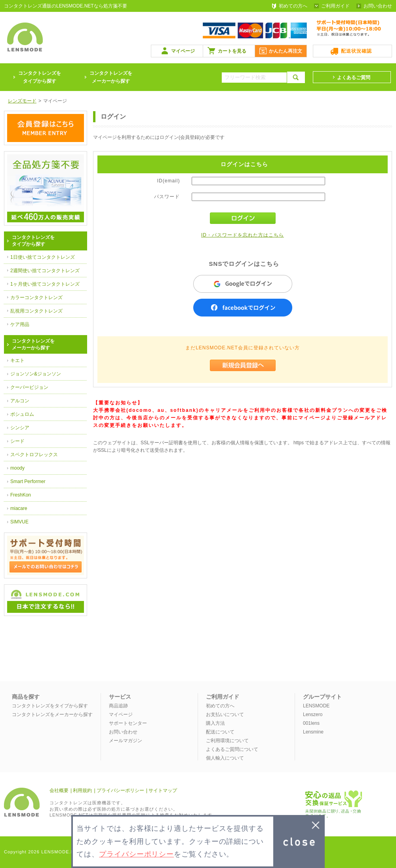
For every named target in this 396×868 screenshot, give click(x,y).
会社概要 (59, 790)
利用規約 (82, 790)
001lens (311, 723)
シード (17, 441)
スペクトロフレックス (34, 455)
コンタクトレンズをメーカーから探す (111, 77)
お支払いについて (225, 714)
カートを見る (232, 51)
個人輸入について (225, 758)
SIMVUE (19, 522)
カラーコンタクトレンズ (36, 298)
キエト (17, 360)
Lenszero (313, 714)
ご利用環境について (227, 741)
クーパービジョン (29, 387)
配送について (220, 732)
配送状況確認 (356, 51)
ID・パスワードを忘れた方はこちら (243, 235)
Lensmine (313, 732)
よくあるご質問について (232, 749)
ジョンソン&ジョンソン (36, 374)
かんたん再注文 (286, 51)
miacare (19, 508)
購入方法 (215, 723)
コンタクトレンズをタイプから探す (50, 706)
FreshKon (21, 495)
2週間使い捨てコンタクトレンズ (45, 271)
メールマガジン (126, 741)
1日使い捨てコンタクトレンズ (43, 257)
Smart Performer (28, 481)
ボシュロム (22, 414)
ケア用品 (20, 324)
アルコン (20, 401)
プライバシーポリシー (120, 790)
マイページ (183, 51)
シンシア (20, 428)
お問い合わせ (378, 6)
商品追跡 (118, 706)
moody (17, 468)
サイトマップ (163, 790)
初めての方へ (293, 6)
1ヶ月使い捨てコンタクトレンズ (45, 284)
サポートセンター (128, 723)
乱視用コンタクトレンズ (36, 311)
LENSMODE (316, 706)
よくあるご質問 (354, 78)
